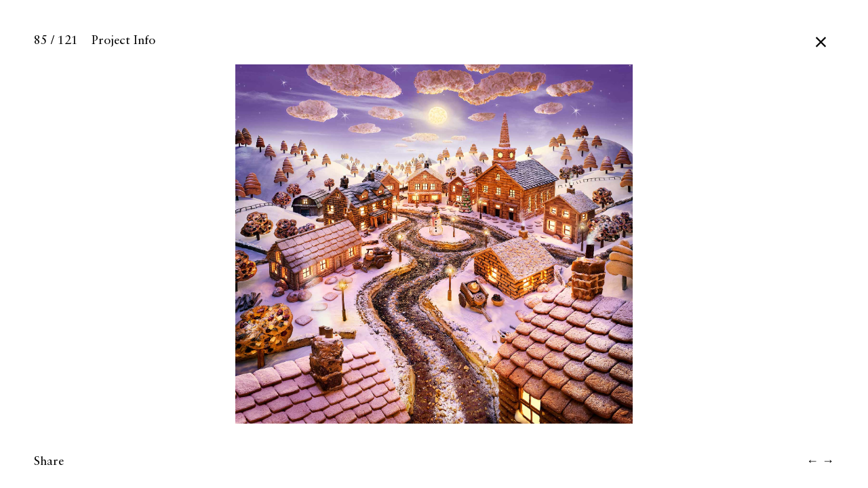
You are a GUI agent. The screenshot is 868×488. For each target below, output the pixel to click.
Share (49, 462)
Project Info (123, 41)
